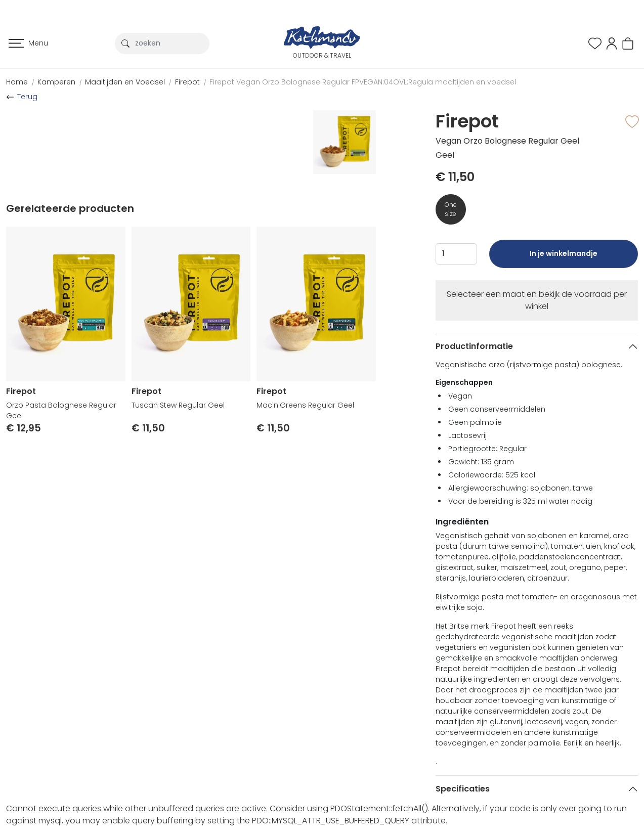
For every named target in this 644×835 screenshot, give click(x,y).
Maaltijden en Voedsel (125, 82)
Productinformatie (474, 346)
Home (17, 82)
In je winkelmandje (564, 258)
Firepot (187, 82)
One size (451, 209)
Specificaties (463, 789)
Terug (27, 97)
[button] (612, 43)
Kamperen (56, 82)
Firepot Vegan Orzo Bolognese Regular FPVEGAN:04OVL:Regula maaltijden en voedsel (363, 82)
